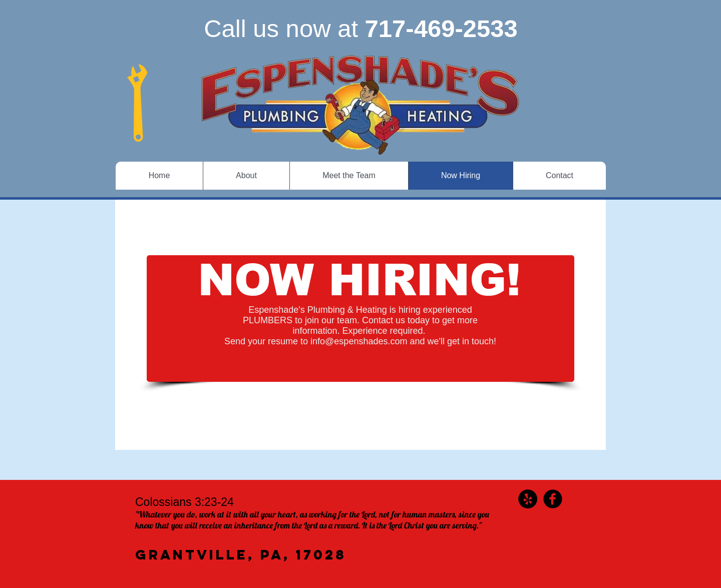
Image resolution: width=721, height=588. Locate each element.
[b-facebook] (553, 499)
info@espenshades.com (359, 341)
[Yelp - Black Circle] (528, 499)
